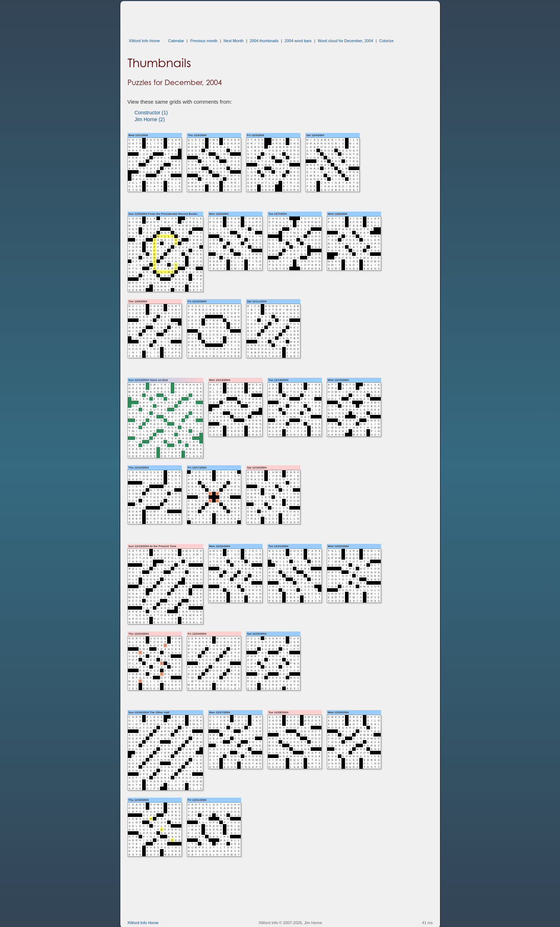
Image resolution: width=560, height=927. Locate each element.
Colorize (386, 41)
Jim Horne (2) (150, 119)
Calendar (176, 41)
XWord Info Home (144, 41)
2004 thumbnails (264, 41)
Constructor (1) (151, 113)
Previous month (204, 41)
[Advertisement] (257, 17)
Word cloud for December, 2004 (346, 41)
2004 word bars (298, 41)
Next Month (234, 41)
